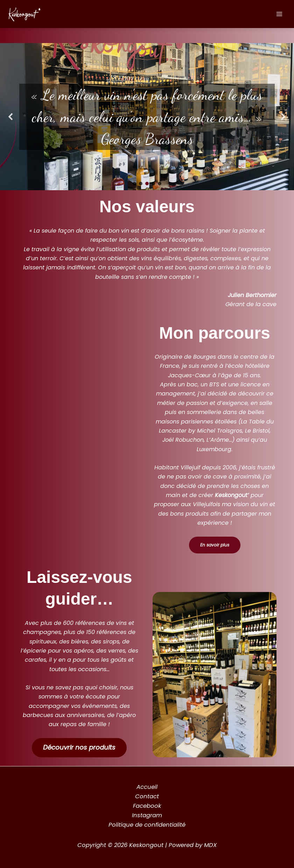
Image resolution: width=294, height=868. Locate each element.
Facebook (147, 806)
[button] (11, 117)
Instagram (147, 815)
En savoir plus (215, 545)
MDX (210, 845)
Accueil (147, 787)
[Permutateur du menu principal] (279, 14)
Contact (147, 796)
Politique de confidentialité (147, 825)
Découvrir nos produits (79, 747)
